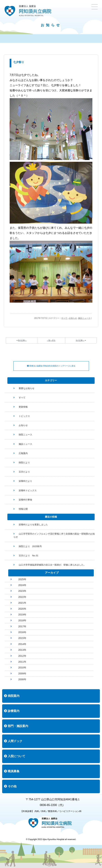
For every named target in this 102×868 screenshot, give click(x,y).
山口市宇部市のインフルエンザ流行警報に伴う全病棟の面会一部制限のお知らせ (54, 535)
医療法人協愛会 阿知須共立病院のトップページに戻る (51, 366)
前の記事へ (22, 340)
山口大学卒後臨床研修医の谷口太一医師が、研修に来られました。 (52, 565)
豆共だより (24, 472)
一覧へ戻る (51, 340)
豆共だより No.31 (29, 556)
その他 (10, 786)
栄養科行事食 (25, 500)
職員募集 (12, 771)
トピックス (24, 416)
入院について (15, 756)
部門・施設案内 (16, 726)
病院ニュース (25, 435)
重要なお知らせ (27, 388)
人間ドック (13, 741)
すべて (64, 318)
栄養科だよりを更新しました (33, 525)
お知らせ (73, 318)
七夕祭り (19, 62)
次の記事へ (80, 340)
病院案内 (12, 696)
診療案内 (12, 711)
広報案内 (23, 453)
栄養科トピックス (28, 490)
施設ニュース (84, 318)
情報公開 (23, 509)
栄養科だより (25, 481)
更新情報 (23, 407)
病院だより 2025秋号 (30, 546)
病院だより (24, 463)
